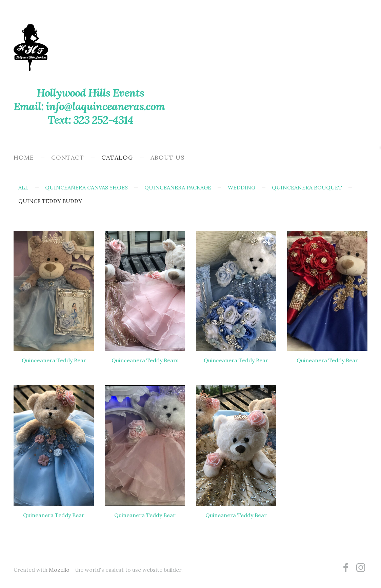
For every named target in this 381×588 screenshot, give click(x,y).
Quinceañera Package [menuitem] (178, 187)
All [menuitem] (23, 187)
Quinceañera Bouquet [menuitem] (307, 187)
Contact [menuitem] (68, 157)
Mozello (59, 570)
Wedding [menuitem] (242, 187)
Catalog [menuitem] (117, 157)
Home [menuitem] (24, 157)
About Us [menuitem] (168, 157)
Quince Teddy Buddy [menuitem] (50, 201)
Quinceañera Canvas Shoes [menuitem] (86, 187)
